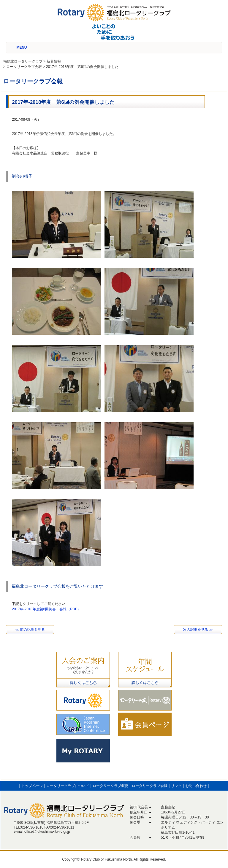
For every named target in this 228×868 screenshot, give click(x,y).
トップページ (32, 786)
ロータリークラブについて (68, 786)
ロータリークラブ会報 (150, 786)
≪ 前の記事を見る (30, 630)
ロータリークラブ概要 (110, 786)
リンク (176, 786)
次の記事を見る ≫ (198, 630)
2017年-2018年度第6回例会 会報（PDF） (46, 609)
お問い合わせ (196, 786)
